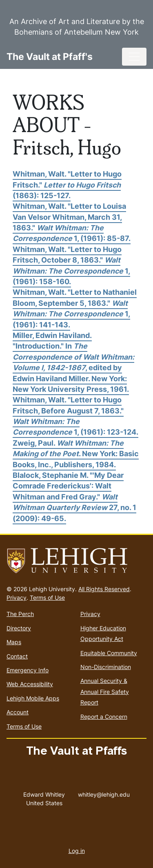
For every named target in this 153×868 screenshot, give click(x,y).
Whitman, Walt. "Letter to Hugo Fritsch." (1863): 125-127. (67, 185)
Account (18, 712)
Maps (14, 642)
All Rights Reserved (104, 589)
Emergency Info (28, 670)
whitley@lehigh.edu (104, 793)
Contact (17, 656)
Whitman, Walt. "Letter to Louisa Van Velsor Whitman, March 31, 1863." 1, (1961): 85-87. (72, 222)
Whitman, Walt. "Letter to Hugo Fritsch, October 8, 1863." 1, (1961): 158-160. (71, 265)
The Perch (20, 614)
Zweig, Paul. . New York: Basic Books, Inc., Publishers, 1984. (76, 454)
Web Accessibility (30, 684)
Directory (19, 628)
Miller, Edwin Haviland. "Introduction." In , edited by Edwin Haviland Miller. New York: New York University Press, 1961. (73, 362)
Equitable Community (109, 653)
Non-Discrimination (106, 667)
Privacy (17, 597)
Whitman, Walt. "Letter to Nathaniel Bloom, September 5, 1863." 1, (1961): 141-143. (75, 308)
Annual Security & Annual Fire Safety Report (105, 691)
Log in (77, 851)
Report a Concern (104, 717)
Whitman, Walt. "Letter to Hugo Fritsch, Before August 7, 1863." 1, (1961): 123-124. (75, 416)
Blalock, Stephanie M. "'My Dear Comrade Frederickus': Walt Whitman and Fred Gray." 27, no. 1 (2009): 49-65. (74, 497)
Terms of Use (47, 597)
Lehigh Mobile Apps (33, 698)
